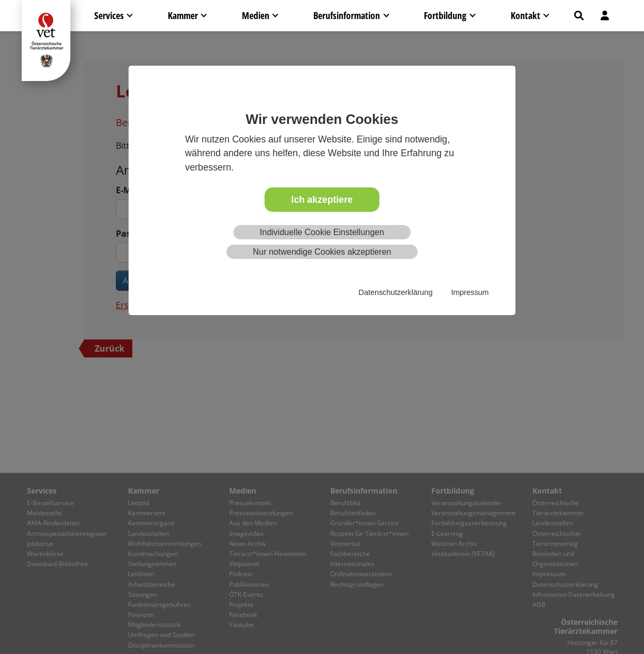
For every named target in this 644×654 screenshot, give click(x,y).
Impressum (470, 292)
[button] (579, 16)
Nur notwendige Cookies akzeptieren (322, 252)
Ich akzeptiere (322, 200)
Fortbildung (445, 15)
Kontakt (525, 15)
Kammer (183, 15)
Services (109, 15)
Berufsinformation (347, 15)
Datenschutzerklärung (396, 292)
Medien (256, 15)
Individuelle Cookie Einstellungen (322, 232)
